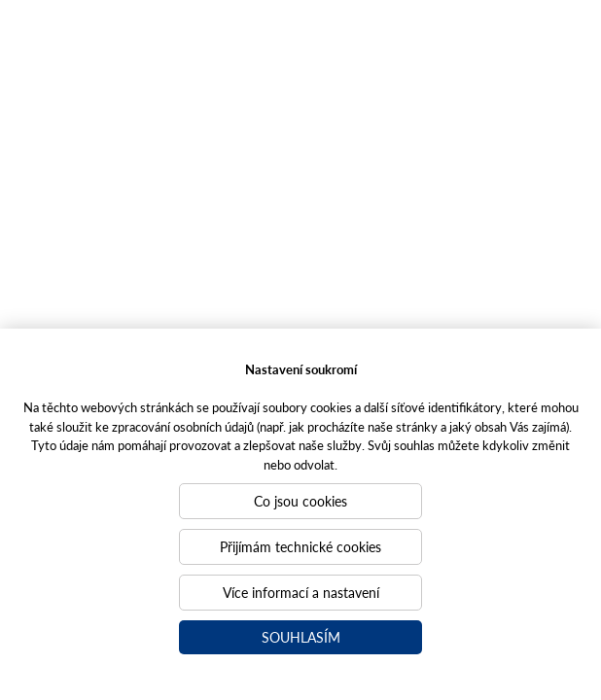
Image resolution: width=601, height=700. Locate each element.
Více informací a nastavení (301, 592)
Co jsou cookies (300, 501)
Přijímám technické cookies (300, 546)
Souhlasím (301, 637)
